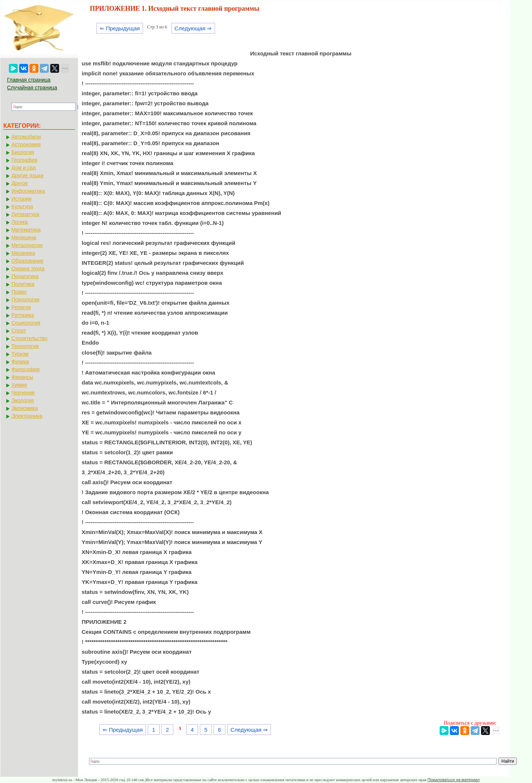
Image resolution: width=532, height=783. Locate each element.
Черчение (23, 393)
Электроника (27, 416)
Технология (25, 346)
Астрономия (26, 144)
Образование (28, 261)
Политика (23, 284)
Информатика (28, 191)
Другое (20, 183)
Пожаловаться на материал (453, 780)
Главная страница (29, 80)
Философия (25, 369)
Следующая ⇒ (193, 28)
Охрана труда (28, 269)
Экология (23, 400)
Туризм (20, 354)
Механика (23, 253)
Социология (26, 323)
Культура (22, 206)
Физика (20, 362)
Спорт (19, 331)
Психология (25, 300)
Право (19, 292)
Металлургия (27, 245)
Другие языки (28, 175)
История (21, 199)
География (24, 160)
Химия (19, 385)
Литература (25, 214)
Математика (26, 230)
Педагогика (25, 276)
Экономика (25, 408)
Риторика (23, 315)
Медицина (24, 237)
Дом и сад (24, 168)
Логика (20, 222)
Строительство (29, 338)
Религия (21, 307)
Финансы (22, 377)
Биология (23, 152)
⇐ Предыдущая (120, 28)
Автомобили (26, 137)
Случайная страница (32, 88)
